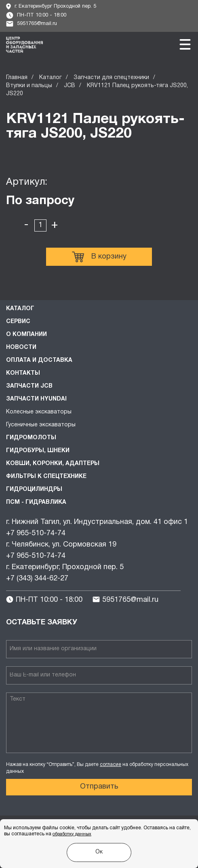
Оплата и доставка (39, 360)
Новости (21, 347)
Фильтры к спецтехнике (46, 477)
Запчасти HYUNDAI (36, 399)
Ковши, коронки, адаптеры (53, 464)
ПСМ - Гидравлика (36, 502)
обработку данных (72, 834)
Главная (17, 78)
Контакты (23, 373)
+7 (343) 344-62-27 (37, 579)
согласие (111, 765)
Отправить (99, 787)
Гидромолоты (31, 438)
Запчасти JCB (29, 386)
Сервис (18, 322)
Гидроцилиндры (34, 489)
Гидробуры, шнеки (38, 451)
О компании (26, 335)
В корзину (99, 257)
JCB (70, 86)
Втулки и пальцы (29, 86)
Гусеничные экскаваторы (41, 425)
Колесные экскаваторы (39, 412)
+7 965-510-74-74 (36, 533)
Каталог (51, 78)
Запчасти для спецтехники (111, 78)
